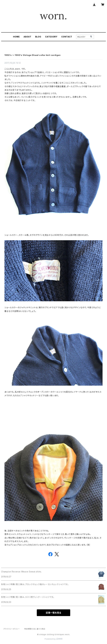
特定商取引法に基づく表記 (35, 629)
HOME (16, 37)
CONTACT (67, 37)
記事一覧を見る (53, 613)
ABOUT (27, 37)
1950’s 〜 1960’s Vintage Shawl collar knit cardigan (33, 55)
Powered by (53, 639)
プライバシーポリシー (12, 629)
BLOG (38, 37)
